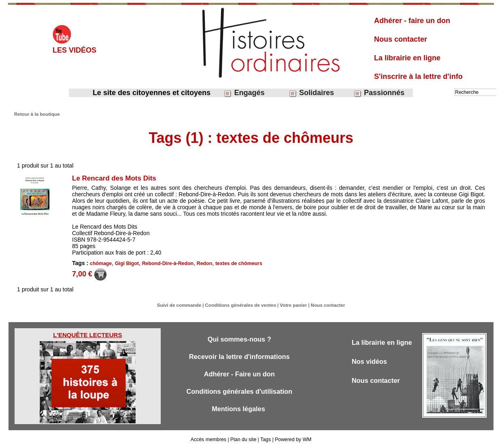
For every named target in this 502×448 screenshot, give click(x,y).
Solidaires (311, 93)
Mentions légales (239, 410)
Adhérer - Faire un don (239, 375)
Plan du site (244, 439)
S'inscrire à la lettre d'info (418, 76)
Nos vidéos (370, 362)
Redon (201, 263)
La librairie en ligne (407, 58)
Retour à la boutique (36, 114)
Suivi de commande (183, 305)
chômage (101, 263)
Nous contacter (401, 39)
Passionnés (379, 93)
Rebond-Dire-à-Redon (166, 263)
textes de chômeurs (235, 263)
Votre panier (291, 305)
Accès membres (209, 439)
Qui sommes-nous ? (239, 339)
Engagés (244, 93)
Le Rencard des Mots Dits (117, 178)
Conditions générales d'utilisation (239, 392)
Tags (265, 439)
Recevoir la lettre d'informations (239, 357)
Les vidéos (74, 50)
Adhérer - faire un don (412, 21)
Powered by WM (292, 439)
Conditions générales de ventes (241, 305)
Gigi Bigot (126, 263)
